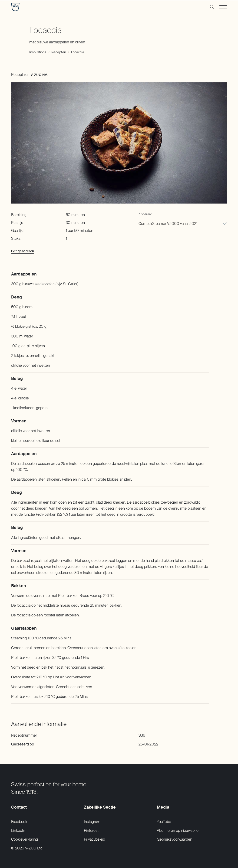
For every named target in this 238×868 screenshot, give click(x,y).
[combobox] (183, 224)
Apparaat (145, 214)
